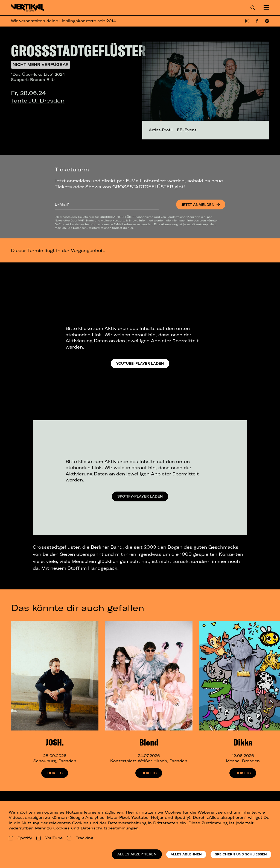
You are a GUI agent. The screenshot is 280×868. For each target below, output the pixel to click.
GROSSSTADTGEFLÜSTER (78, 51)
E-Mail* (62, 204)
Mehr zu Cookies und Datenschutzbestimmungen (87, 828)
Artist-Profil (161, 130)
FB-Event (187, 130)
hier (130, 228)
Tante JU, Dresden (38, 100)
